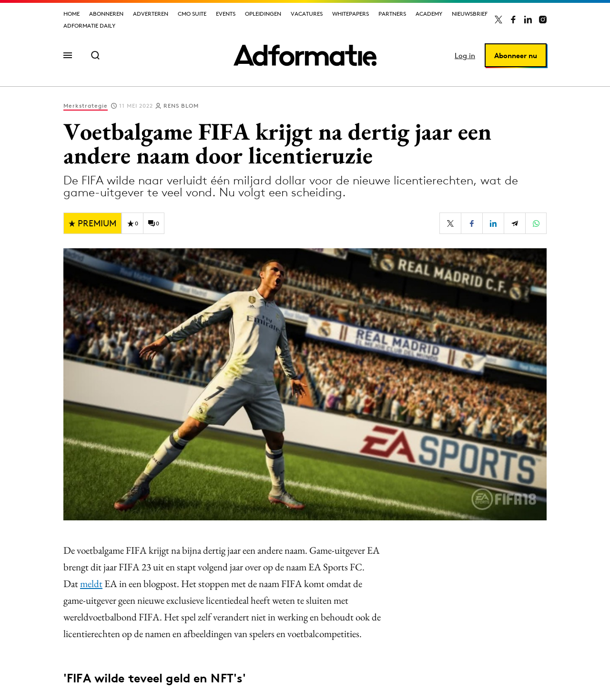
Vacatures (307, 14)
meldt (91, 583)
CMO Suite (192, 14)
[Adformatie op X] (498, 20)
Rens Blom (181, 106)
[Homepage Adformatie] (305, 55)
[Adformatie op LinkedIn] (528, 20)
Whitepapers (351, 14)
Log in (465, 56)
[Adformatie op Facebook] (513, 20)
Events (226, 14)
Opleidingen (263, 14)
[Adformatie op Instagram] (543, 20)
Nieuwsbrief (470, 14)
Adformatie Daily (89, 25)
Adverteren (151, 14)
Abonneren (106, 14)
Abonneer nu (516, 56)
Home (71, 14)
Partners (392, 14)
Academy (429, 14)
